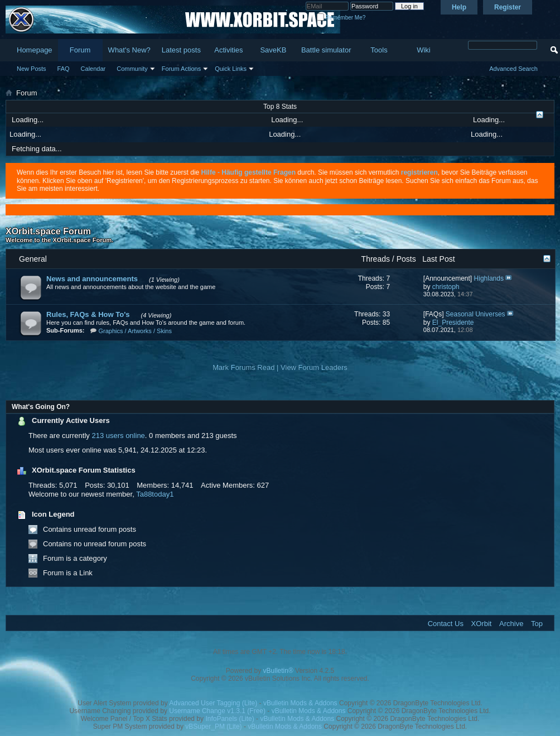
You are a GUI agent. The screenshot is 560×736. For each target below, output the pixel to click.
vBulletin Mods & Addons (300, 703)
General (33, 259)
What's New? (129, 50)
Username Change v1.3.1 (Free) (217, 711)
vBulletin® (278, 671)
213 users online (118, 436)
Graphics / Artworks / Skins (135, 331)
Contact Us (446, 624)
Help (459, 7)
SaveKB (273, 50)
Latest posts (181, 50)
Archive (511, 624)
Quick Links (231, 69)
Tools (379, 50)
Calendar (93, 69)
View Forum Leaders (314, 367)
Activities (228, 50)
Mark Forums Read (243, 367)
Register (508, 7)
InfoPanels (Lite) (230, 719)
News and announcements (92, 279)
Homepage (35, 50)
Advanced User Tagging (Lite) (213, 703)
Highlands (489, 278)
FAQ (64, 69)
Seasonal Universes (475, 314)
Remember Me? (341, 18)
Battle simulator (326, 50)
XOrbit (482, 624)
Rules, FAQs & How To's (88, 314)
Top (537, 624)
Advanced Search (513, 69)
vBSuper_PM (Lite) (213, 727)
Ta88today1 (155, 494)
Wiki (424, 50)
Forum (80, 50)
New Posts (32, 69)
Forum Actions (181, 69)
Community (132, 69)
